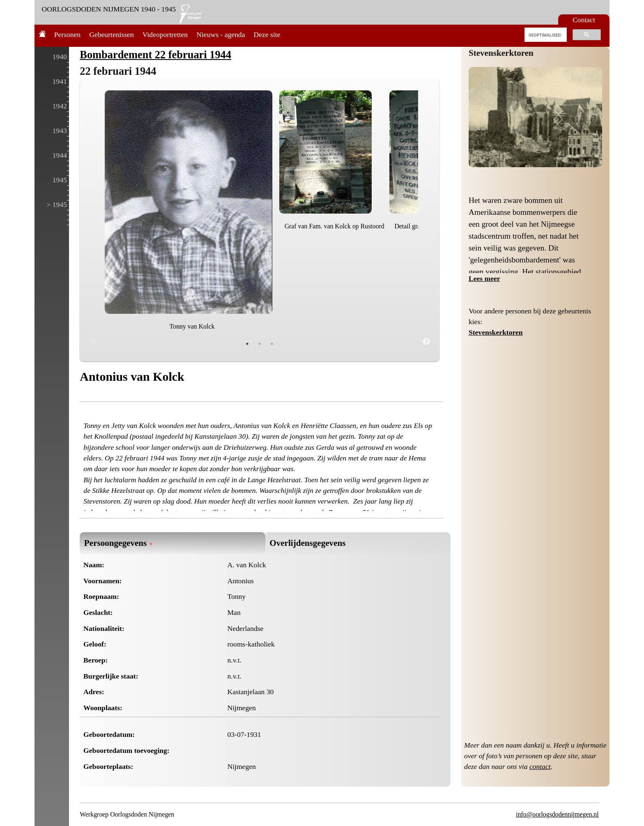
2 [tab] (260, 344)
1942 (60, 106)
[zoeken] (545, 35)
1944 (60, 155)
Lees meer (484, 278)
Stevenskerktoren (501, 53)
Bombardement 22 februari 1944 (155, 55)
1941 (60, 81)
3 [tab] (272, 344)
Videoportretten (165, 35)
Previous (93, 342)
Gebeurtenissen (111, 35)
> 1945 (57, 205)
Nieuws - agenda (221, 35)
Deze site (267, 35)
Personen (68, 35)
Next (426, 342)
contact (540, 766)
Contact (584, 20)
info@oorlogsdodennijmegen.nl (557, 814)
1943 (60, 131)
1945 (60, 180)
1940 (60, 57)
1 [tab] (247, 344)
